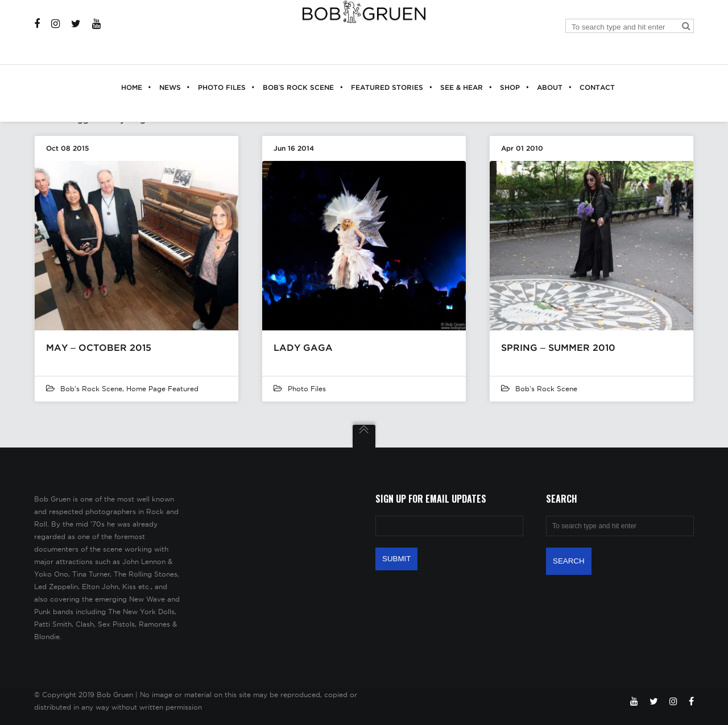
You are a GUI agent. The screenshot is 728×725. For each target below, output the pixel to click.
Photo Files (307, 389)
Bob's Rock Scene (91, 389)
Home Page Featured (162, 389)
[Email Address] (449, 526)
